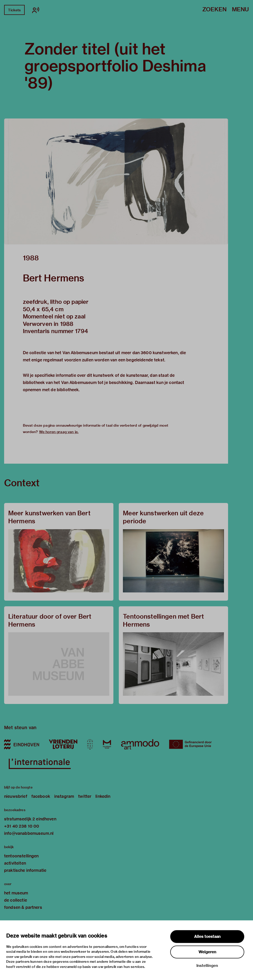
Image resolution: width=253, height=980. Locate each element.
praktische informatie (25, 870)
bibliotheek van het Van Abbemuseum (60, 383)
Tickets (14, 10)
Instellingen (207, 966)
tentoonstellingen (21, 856)
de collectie (16, 900)
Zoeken (214, 10)
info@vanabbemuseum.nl (29, 833)
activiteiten (15, 863)
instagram (64, 796)
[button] (116, 181)
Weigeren (207, 952)
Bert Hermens (54, 278)
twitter (85, 796)
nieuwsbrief (16, 796)
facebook (41, 796)
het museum (16, 893)
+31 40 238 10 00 (22, 826)
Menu (240, 10)
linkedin (103, 796)
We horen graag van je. (59, 432)
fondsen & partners (23, 907)
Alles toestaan (207, 937)
